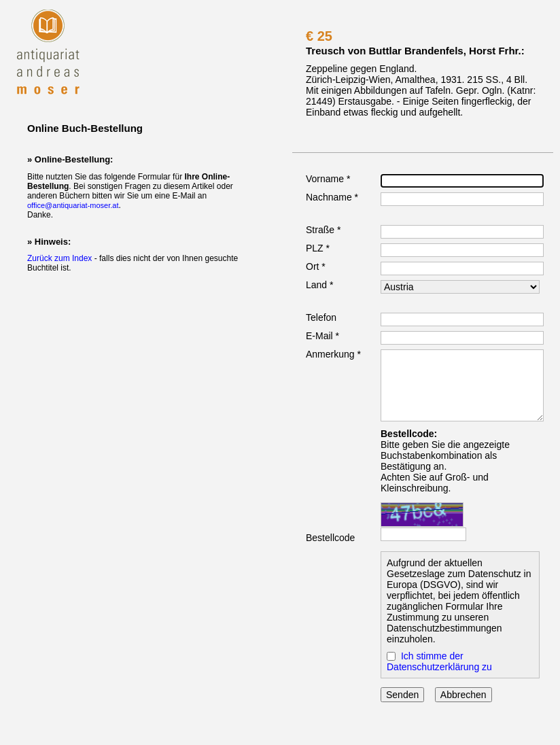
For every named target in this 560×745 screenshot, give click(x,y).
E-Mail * (322, 336)
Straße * (323, 230)
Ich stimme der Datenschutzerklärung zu (439, 661)
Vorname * (328, 179)
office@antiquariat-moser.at (73, 205)
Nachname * (332, 197)
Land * (319, 285)
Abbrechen (463, 695)
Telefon (321, 317)
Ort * (316, 266)
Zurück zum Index (59, 258)
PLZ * (318, 248)
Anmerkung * (333, 354)
